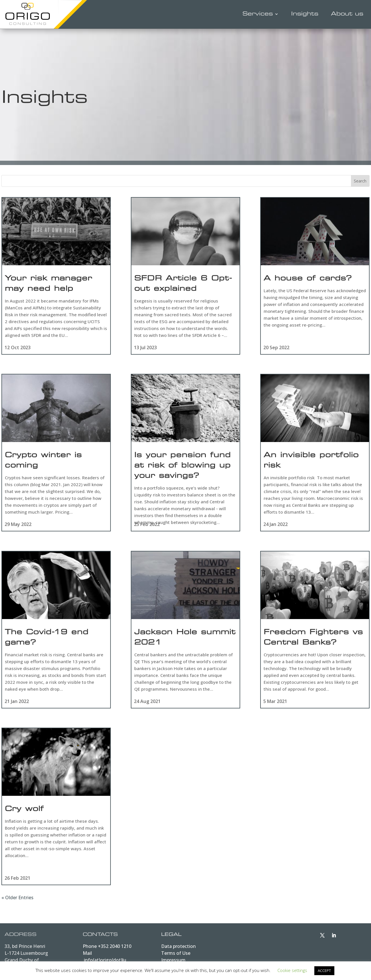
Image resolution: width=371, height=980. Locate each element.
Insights (305, 14)
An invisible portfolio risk (311, 462)
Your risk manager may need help (49, 284)
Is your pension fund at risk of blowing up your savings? (182, 467)
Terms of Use (176, 955)
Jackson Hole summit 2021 (185, 640)
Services (258, 14)
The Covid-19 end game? (47, 640)
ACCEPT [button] (324, 971)
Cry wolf (24, 812)
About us (347, 14)
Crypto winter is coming (43, 462)
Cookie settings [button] (292, 970)
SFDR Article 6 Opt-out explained (183, 284)
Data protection (178, 948)
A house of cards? (308, 279)
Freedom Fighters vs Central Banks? (313, 640)
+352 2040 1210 (115, 948)
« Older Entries (17, 900)
